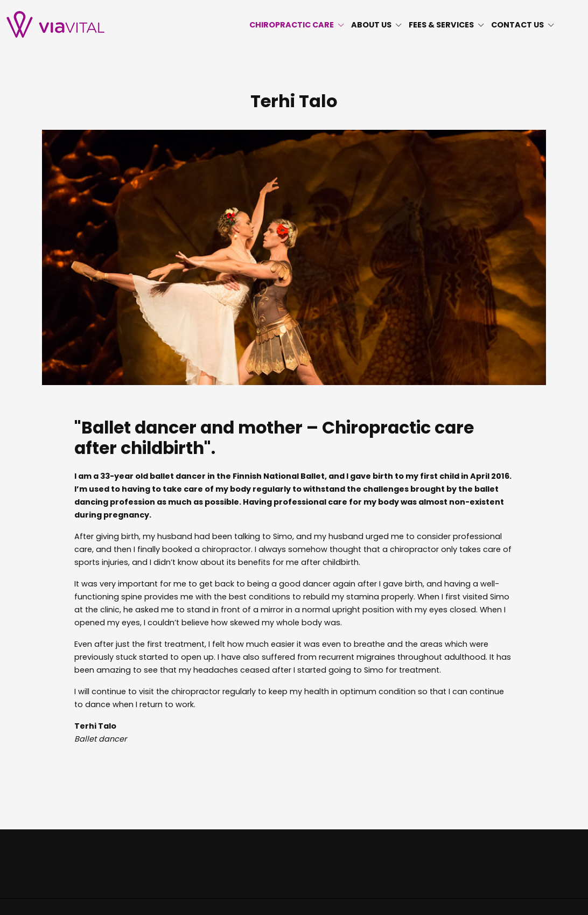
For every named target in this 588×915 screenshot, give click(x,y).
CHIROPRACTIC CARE (297, 25)
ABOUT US (377, 25)
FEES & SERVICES (447, 25)
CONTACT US (523, 25)
